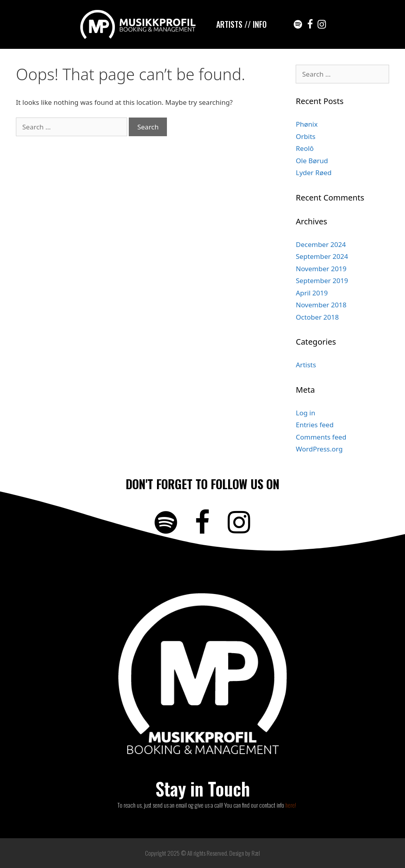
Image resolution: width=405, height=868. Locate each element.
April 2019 (312, 293)
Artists (306, 365)
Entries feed (315, 425)
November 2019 (321, 269)
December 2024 (321, 244)
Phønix (307, 124)
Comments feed (321, 437)
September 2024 (322, 256)
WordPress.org (319, 449)
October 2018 (317, 317)
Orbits (305, 136)
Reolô (305, 148)
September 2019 (322, 281)
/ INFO (257, 24)
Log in (305, 413)
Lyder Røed (314, 173)
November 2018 (321, 305)
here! (291, 805)
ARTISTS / (232, 24)
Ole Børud (312, 161)
